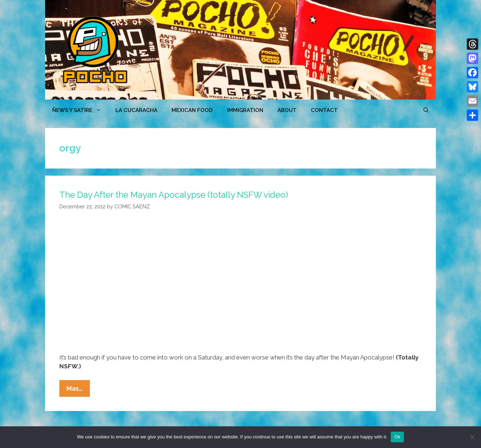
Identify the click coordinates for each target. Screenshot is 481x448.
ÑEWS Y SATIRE (80, 110)
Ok (397, 437)
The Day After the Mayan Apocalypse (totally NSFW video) (174, 195)
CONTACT (324, 110)
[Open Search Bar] (426, 110)
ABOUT (287, 110)
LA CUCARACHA (136, 110)
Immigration (245, 110)
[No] (472, 437)
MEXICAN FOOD (192, 110)
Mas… (78, 390)
